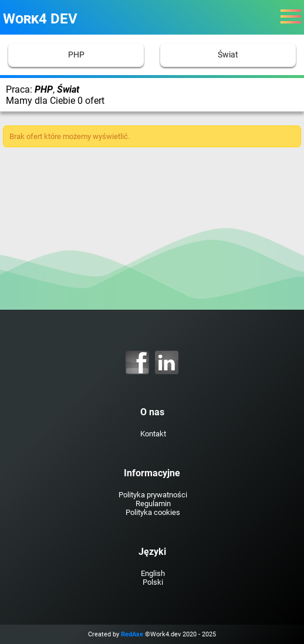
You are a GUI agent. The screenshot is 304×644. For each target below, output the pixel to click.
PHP (76, 55)
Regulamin (153, 504)
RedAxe (132, 634)
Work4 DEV (40, 19)
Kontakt (153, 434)
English (153, 573)
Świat (228, 55)
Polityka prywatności (153, 495)
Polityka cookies (153, 512)
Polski (153, 582)
